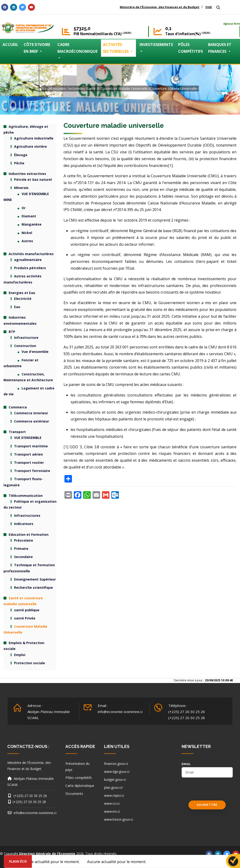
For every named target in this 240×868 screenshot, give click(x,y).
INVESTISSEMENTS (156, 45)
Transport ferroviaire (32, 471)
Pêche (19, 163)
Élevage (21, 155)
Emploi (20, 655)
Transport (17, 432)
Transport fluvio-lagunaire (23, 482)
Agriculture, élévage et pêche (26, 129)
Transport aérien (28, 454)
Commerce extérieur (32, 421)
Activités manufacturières (31, 254)
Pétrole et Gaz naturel (33, 179)
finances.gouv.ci (116, 764)
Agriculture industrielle (34, 138)
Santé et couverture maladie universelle (117, 89)
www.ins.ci (112, 811)
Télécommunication (26, 496)
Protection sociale (30, 663)
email (186, 764)
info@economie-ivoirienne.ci (120, 712)
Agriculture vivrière (30, 146)
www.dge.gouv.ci (117, 772)
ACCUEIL (10, 45)
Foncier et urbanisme (21, 363)
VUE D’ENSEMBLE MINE (26, 197)
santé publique (27, 610)
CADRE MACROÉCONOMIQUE (77, 48)
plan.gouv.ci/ (113, 787)
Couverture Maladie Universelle (173, 89)
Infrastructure (26, 338)
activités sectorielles (69, 89)
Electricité (23, 299)
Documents (74, 794)
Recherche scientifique (34, 587)
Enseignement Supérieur (35, 579)
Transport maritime (31, 446)
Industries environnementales (20, 320)
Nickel (27, 233)
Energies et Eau (22, 293)
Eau (17, 307)
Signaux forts (232, 24)
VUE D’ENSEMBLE (28, 438)
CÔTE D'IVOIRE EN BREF (37, 48)
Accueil (47, 89)
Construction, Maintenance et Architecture (28, 377)
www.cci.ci (112, 803)
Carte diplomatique (80, 786)
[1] (170, 166)
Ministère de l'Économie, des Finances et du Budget (160, 7)
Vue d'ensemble (35, 352)
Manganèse (32, 224)
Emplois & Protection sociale (24, 646)
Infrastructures (27, 515)
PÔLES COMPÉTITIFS (191, 48)
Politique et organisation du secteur (30, 504)
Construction (25, 346)
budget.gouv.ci (115, 779)
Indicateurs (24, 524)
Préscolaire (24, 540)
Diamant (29, 216)
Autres (27, 241)
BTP (12, 332)
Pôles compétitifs (79, 778)
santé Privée (25, 618)
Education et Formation (29, 534)
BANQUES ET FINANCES (220, 48)
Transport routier (29, 462)
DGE (209, 7)
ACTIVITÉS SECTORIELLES (116, 48)
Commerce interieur (31, 413)
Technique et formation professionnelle (29, 568)
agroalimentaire (28, 260)
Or (24, 208)
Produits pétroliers (30, 268)
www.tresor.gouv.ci (118, 819)
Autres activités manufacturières (22, 279)
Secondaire (23, 557)
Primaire (21, 549)
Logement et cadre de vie (29, 391)
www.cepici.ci (114, 795)
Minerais (21, 188)
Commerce (18, 407)
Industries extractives (27, 174)
